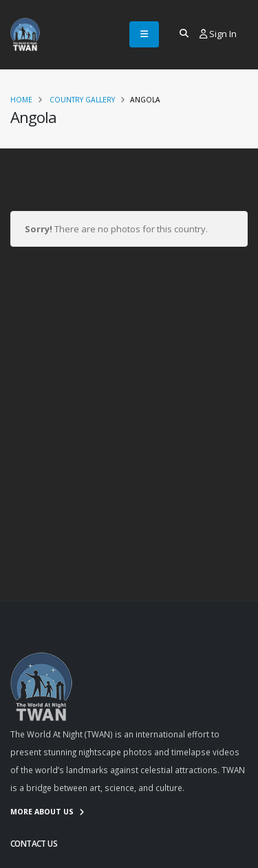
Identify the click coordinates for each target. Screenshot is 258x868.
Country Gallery (82, 100)
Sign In (218, 34)
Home (21, 100)
